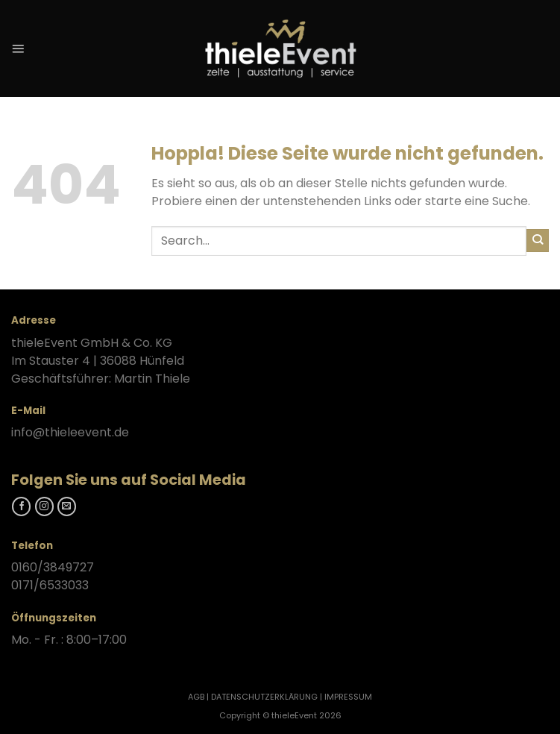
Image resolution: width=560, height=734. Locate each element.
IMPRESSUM (348, 697)
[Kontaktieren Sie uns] (67, 506)
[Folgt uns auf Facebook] (21, 506)
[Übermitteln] (538, 240)
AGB (196, 697)
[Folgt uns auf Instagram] (44, 506)
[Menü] (18, 48)
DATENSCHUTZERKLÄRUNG (264, 697)
